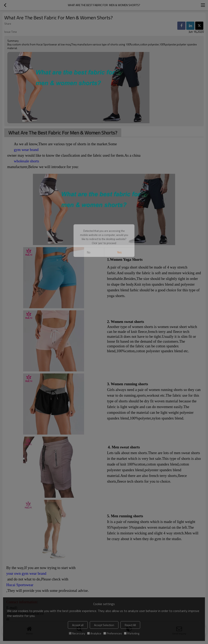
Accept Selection (104, 625)
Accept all (78, 625)
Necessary (77, 633)
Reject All (130, 625)
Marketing (132, 633)
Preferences (113, 633)
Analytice (94, 633)
